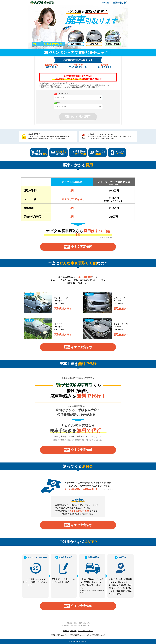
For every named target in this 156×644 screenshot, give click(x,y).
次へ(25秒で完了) (78, 117)
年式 (59, 103)
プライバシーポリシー (85, 631)
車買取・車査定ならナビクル (60, 635)
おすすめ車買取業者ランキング (96, 635)
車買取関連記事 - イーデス (77, 635)
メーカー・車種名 (63, 94)
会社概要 (66, 631)
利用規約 (73, 631)
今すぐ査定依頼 (78, 247)
